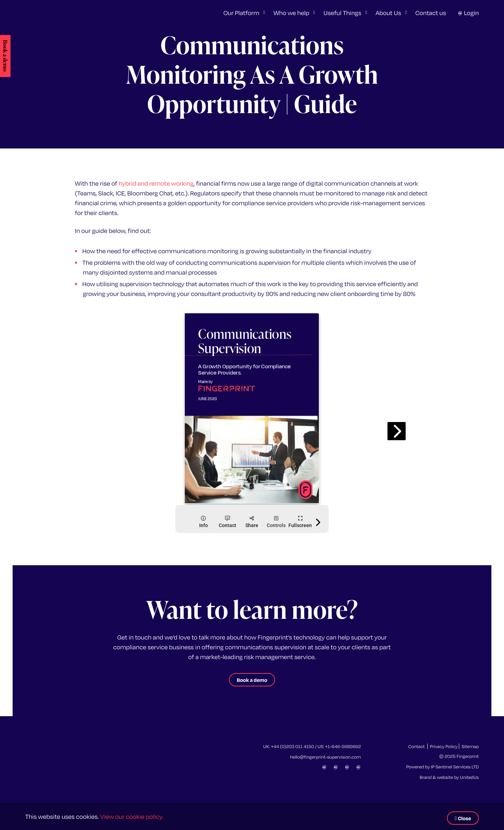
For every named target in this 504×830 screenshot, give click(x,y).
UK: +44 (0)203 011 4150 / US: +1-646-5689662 (312, 746)
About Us (388, 12)
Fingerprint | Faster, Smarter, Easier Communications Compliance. (82, 13)
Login (468, 12)
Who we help (292, 12)
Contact (416, 746)
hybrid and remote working (156, 183)
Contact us (431, 12)
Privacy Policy (444, 746)
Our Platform (241, 12)
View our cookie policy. (132, 816)
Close (463, 818)
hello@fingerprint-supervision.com (325, 757)
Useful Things (342, 12)
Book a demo (5, 56)
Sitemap (470, 746)
